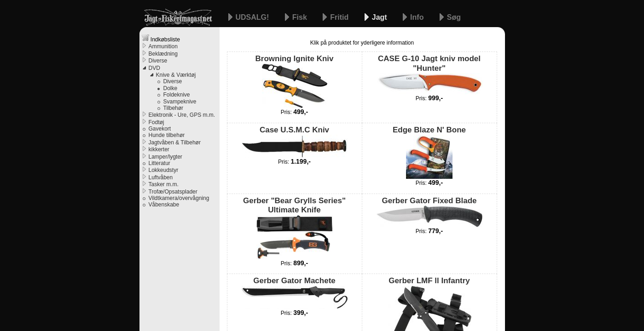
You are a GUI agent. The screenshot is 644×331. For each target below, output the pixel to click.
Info (418, 17)
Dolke (171, 88)
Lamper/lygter (165, 157)
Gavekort (160, 129)
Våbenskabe (164, 205)
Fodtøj (157, 122)
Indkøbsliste (161, 38)
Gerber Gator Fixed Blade (429, 212)
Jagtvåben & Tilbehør (175, 143)
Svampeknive (180, 102)
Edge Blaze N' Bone (429, 152)
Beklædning (163, 54)
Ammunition (163, 46)
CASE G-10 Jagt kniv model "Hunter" (429, 74)
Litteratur (160, 163)
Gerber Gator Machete (295, 292)
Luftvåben (161, 177)
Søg (454, 17)
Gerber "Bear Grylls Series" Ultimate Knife (294, 228)
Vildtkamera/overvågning (179, 198)
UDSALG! (253, 17)
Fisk (301, 17)
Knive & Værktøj (176, 75)
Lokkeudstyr (164, 170)
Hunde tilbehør (167, 135)
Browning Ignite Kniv (295, 81)
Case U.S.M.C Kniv (295, 142)
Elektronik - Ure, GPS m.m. (182, 115)
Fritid (340, 17)
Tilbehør (174, 108)
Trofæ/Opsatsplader (173, 192)
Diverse (158, 61)
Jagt (380, 17)
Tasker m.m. (164, 184)
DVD (154, 68)
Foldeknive (177, 95)
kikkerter (159, 149)
